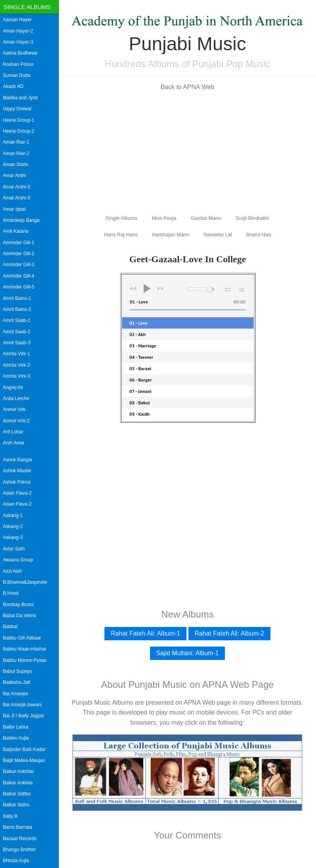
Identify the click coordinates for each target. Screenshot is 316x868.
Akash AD (13, 86)
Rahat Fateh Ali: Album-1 (145, 633)
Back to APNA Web (187, 87)
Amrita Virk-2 (16, 365)
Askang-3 (13, 537)
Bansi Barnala (17, 827)
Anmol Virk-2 (16, 421)
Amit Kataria (16, 231)
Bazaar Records (20, 839)
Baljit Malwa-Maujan (24, 760)
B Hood (11, 593)
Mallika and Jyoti (20, 98)
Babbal (10, 627)
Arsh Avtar (14, 443)
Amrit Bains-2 (17, 309)
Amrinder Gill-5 (18, 287)
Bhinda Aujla (16, 861)
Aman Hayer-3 (18, 42)
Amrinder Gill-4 (18, 276)
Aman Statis (16, 164)
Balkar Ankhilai (18, 771)
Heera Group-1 (18, 120)
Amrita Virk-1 (16, 354)
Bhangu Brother (19, 850)
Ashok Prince (17, 482)
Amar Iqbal (14, 209)
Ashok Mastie (17, 471)
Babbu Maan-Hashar (25, 649)
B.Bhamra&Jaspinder (25, 582)
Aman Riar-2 (16, 153)
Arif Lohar (13, 432)
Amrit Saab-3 (16, 343)
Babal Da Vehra (19, 616)
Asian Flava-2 (17, 493)
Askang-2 (13, 526)
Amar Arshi (14, 175)
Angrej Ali (13, 387)
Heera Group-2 (18, 131)
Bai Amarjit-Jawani (22, 705)
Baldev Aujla (16, 738)
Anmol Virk (14, 409)
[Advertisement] (187, 152)
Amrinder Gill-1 (18, 243)
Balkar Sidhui (17, 794)
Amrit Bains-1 (17, 298)
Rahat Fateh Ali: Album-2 (229, 633)
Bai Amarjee (16, 694)
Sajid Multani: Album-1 (187, 653)
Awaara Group (18, 560)
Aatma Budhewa (20, 53)
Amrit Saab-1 (16, 320)
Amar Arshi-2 (16, 187)
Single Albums (27, 7)
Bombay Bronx (18, 605)
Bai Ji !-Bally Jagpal (23, 716)
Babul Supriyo (17, 671)
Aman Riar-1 (16, 142)
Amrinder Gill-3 (18, 265)
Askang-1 (13, 515)
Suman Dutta (16, 75)
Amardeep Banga (21, 220)
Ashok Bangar (17, 460)
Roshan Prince (18, 64)
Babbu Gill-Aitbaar (22, 638)
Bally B (10, 816)
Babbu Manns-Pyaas (25, 660)
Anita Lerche (16, 398)
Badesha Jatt (16, 682)
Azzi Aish (12, 571)
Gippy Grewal (17, 109)
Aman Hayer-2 (18, 31)
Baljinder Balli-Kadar (24, 749)
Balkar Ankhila (18, 783)
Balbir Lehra (16, 727)
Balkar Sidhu (16, 805)
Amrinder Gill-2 (18, 254)
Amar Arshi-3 (16, 198)
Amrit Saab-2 (16, 332)
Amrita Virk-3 (16, 376)
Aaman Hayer (17, 20)
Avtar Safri (14, 549)
